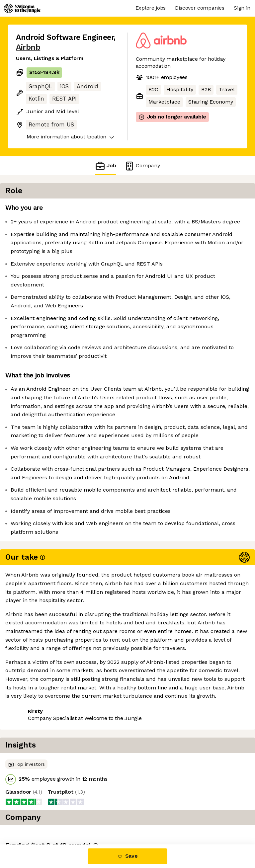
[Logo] (22, 8)
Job (106, 166)
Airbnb (28, 47)
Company (142, 166)
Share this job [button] (34, 804)
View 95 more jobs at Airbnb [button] (52, 816)
